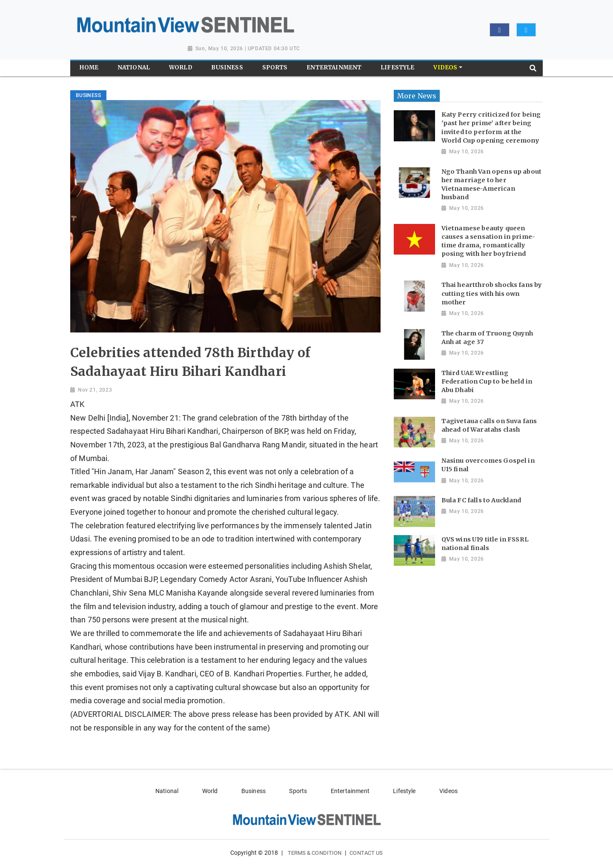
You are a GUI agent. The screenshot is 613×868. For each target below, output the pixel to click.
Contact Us (366, 853)
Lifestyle (404, 791)
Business (254, 791)
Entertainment (350, 791)
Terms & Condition (315, 853)
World (210, 791)
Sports (298, 791)
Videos (448, 791)
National (167, 791)
